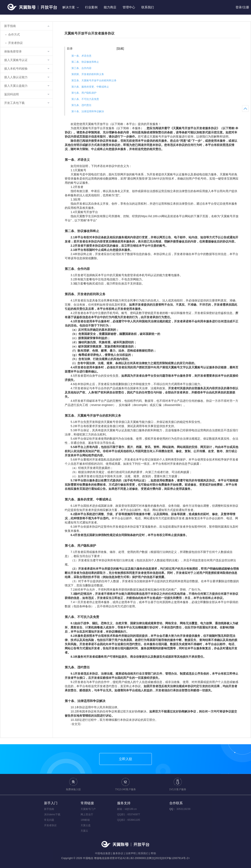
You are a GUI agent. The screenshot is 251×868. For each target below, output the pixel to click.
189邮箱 (85, 820)
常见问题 (49, 820)
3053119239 (183, 809)
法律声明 (131, 853)
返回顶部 (245, 108)
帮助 (153, 853)
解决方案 (71, 7)
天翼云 (84, 831)
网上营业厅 (87, 814)
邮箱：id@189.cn (127, 809)
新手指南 (49, 809)
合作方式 (12, 34)
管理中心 (129, 7)
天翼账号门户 (88, 809)
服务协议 (118, 853)
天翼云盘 (86, 825)
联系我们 (148, 7)
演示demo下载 (52, 814)
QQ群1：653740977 (129, 814)
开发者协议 (14, 43)
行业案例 (91, 7)
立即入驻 (125, 759)
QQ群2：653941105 (129, 820)
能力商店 (110, 7)
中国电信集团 (103, 853)
